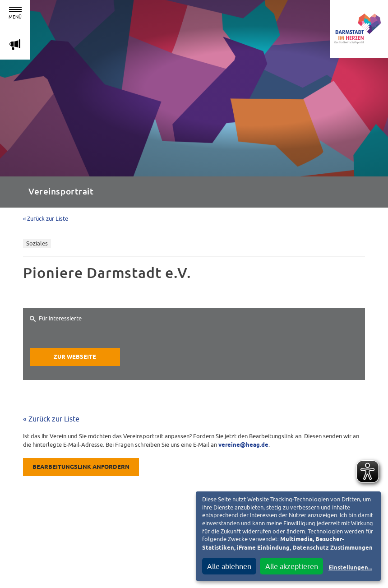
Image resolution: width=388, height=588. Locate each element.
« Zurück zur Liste (46, 219)
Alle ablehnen (229, 566)
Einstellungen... (350, 568)
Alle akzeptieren (292, 566)
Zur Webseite (75, 357)
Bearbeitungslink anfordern (81, 467)
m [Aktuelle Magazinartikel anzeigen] (15, 44)
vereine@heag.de (243, 445)
